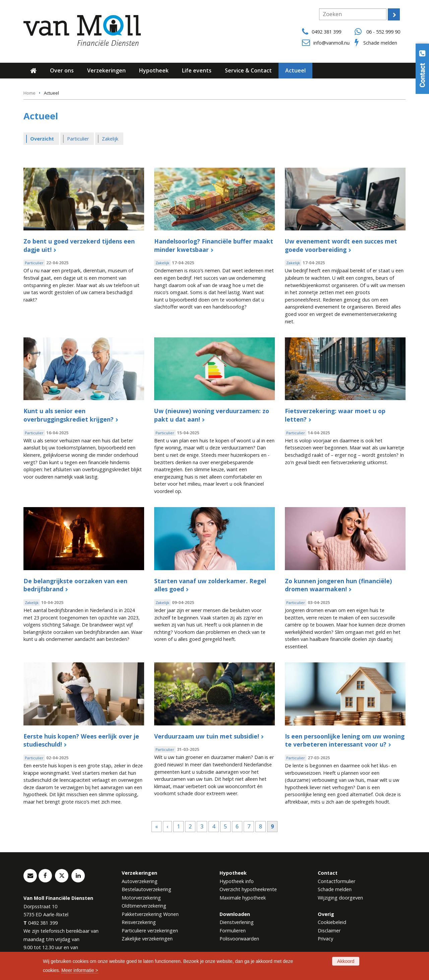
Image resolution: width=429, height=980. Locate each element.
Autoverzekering (140, 881)
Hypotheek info (237, 881)
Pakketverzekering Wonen (150, 914)
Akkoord (346, 961)
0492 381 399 (326, 32)
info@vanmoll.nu (331, 43)
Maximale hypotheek (243, 898)
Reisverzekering (139, 922)
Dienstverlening (237, 922)
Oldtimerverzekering (144, 906)
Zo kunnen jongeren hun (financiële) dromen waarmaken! (338, 585)
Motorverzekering (141, 898)
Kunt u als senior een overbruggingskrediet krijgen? (69, 415)
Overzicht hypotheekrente (248, 889)
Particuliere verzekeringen (150, 931)
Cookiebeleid (332, 922)
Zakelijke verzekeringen (147, 939)
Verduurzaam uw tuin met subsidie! (207, 736)
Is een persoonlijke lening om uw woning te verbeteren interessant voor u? (345, 740)
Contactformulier (336, 881)
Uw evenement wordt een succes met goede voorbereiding (341, 245)
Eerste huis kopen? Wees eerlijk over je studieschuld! (81, 740)
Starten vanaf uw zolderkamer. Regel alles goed (210, 585)
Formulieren (233, 931)
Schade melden (380, 43)
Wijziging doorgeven (340, 898)
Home (29, 93)
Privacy (325, 939)
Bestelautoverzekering (146, 889)
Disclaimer (329, 931)
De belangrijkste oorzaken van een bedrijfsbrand (75, 585)
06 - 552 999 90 (383, 32)
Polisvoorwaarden (239, 939)
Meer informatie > (80, 970)
